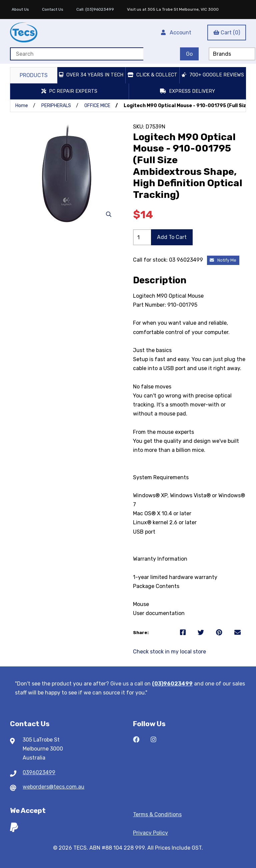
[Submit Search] (189, 54)
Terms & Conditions (157, 814)
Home (22, 106)
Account (176, 33)
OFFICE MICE (97, 106)
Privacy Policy (150, 833)
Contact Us (53, 9)
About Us (20, 9)
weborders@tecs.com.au (53, 787)
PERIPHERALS (56, 106)
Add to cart (172, 237)
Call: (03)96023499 (95, 9)
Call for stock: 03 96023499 (169, 260)
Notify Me (223, 260)
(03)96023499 (172, 684)
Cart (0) (227, 33)
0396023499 (39, 772)
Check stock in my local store (169, 652)
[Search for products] (77, 54)
